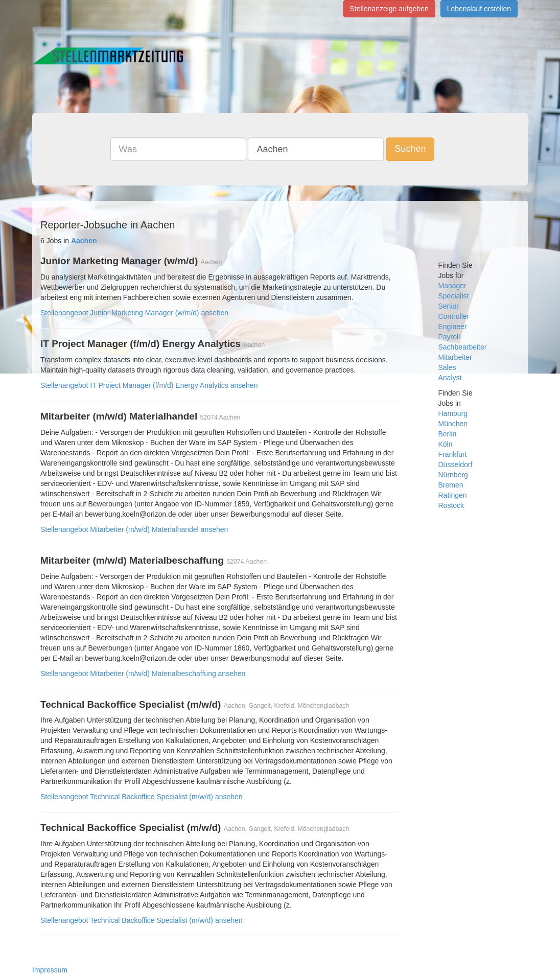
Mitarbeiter (455, 357)
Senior (449, 306)
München (453, 424)
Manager (452, 286)
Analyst (450, 378)
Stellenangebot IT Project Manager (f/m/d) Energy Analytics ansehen (149, 385)
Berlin (448, 434)
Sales (447, 367)
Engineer (453, 327)
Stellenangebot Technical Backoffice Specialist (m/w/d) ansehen (142, 797)
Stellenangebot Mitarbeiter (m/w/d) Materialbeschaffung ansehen (143, 674)
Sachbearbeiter (463, 347)
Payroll (449, 337)
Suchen (410, 149)
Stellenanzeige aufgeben (389, 9)
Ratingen (453, 495)
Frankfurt (453, 454)
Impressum (50, 970)
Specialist (454, 296)
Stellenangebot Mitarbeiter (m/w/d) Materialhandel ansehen (134, 529)
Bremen (451, 485)
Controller (454, 316)
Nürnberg (453, 475)
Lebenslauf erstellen (479, 9)
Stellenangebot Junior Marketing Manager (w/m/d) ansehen (134, 313)
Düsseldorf (456, 465)
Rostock (451, 505)
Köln (446, 444)
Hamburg (453, 413)
